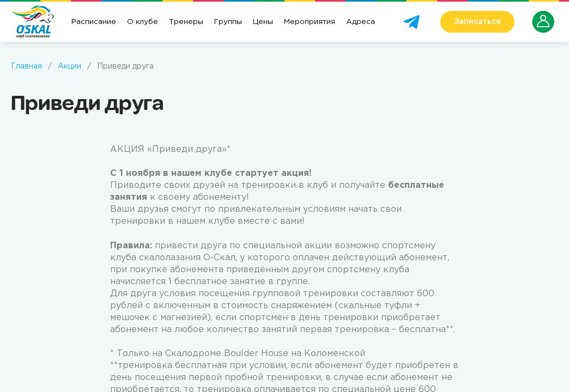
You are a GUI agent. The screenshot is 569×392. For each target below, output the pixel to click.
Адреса (361, 22)
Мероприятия (310, 22)
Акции (69, 66)
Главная (26, 66)
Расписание (94, 22)
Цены (263, 22)
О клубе (143, 22)
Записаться (477, 22)
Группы (228, 22)
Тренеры (186, 22)
